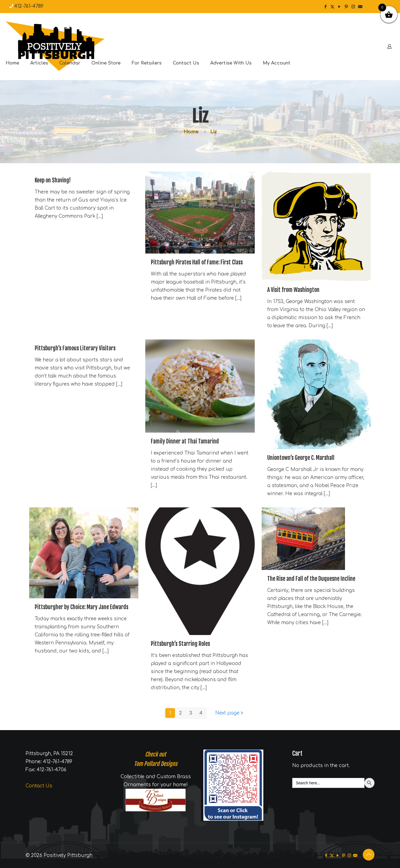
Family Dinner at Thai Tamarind (185, 441)
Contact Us (39, 786)
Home (191, 131)
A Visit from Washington (293, 290)
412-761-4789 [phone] (29, 6)
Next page (230, 713)
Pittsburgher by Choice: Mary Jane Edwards (82, 607)
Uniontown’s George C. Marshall (301, 458)
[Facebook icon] (325, 7)
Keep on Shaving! (53, 180)
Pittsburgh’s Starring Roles (180, 644)
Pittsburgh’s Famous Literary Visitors (75, 348)
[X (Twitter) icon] (332, 7)
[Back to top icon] (369, 855)
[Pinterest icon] (346, 7)
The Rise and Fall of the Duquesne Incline (311, 579)
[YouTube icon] (339, 7)
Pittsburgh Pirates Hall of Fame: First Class (197, 262)
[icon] (360, 7)
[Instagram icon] (353, 7)
